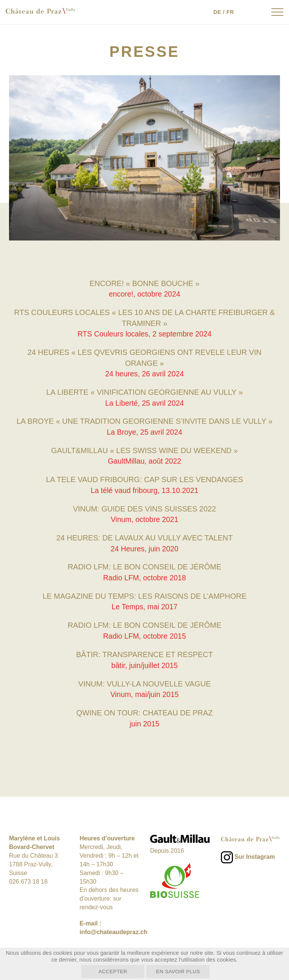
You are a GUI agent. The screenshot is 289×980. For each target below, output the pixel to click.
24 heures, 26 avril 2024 (145, 374)
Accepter (107, 971)
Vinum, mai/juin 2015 (144, 693)
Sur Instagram (255, 855)
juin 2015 (144, 722)
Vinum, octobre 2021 (144, 519)
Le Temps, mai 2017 (144, 606)
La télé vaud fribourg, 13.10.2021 (144, 490)
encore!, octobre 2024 (145, 294)
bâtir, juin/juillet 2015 (144, 664)
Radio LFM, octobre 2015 (144, 635)
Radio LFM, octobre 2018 (144, 577)
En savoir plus (184, 971)
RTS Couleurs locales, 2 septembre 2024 (144, 334)
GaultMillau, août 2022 (144, 461)
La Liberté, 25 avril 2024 (145, 403)
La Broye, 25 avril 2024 (144, 432)
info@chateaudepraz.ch (114, 930)
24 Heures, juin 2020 (145, 548)
